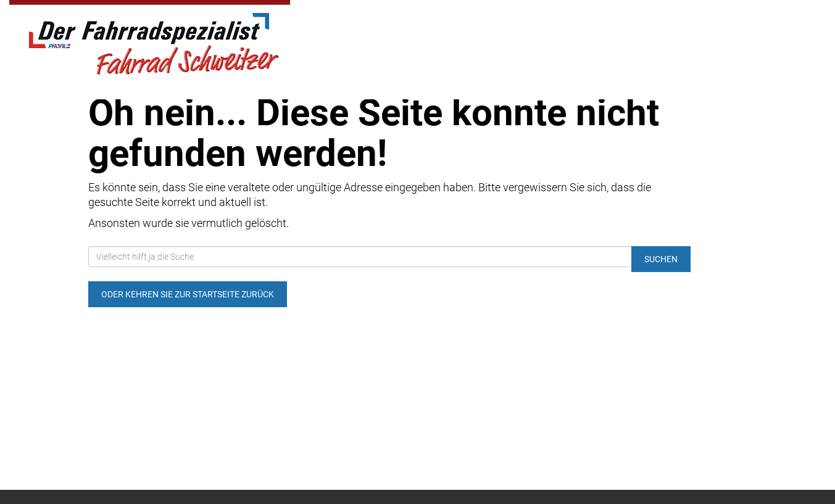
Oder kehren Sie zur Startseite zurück (188, 294)
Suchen (661, 259)
